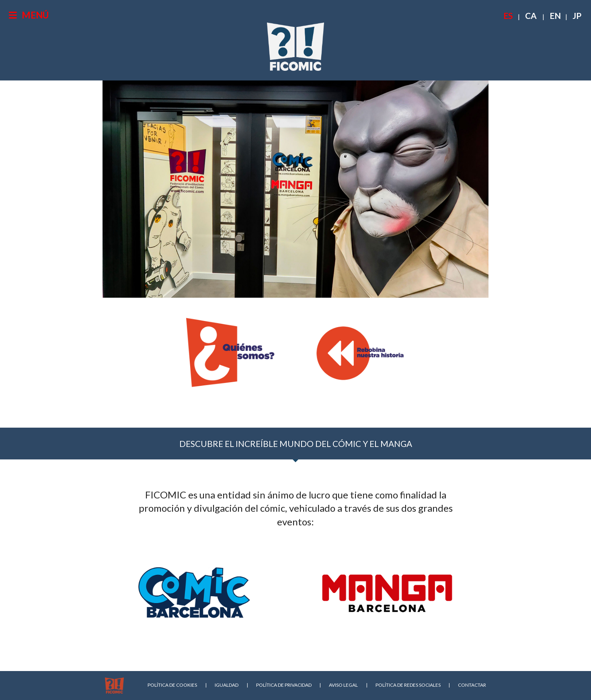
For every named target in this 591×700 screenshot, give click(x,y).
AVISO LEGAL (343, 685)
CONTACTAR (472, 685)
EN (555, 15)
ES (508, 15)
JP (577, 15)
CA (531, 15)
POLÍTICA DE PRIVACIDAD (284, 685)
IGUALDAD (227, 685)
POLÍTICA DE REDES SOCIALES (408, 685)
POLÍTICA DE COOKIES (172, 685)
